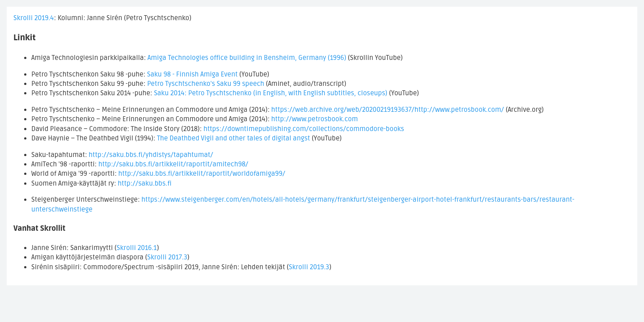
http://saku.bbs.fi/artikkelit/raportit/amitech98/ (173, 164)
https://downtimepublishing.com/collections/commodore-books (304, 129)
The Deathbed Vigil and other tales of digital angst (233, 138)
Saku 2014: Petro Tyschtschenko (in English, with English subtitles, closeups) (271, 93)
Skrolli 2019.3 (309, 267)
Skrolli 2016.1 (137, 248)
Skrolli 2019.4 (34, 18)
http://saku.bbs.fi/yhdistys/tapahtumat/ (151, 155)
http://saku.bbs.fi (144, 183)
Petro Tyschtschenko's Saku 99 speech (206, 84)
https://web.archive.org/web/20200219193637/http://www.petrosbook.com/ (388, 110)
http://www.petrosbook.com (314, 119)
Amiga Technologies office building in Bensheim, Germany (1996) (247, 58)
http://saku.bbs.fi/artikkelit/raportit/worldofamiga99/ (202, 174)
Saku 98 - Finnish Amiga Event (193, 74)
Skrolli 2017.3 (167, 257)
